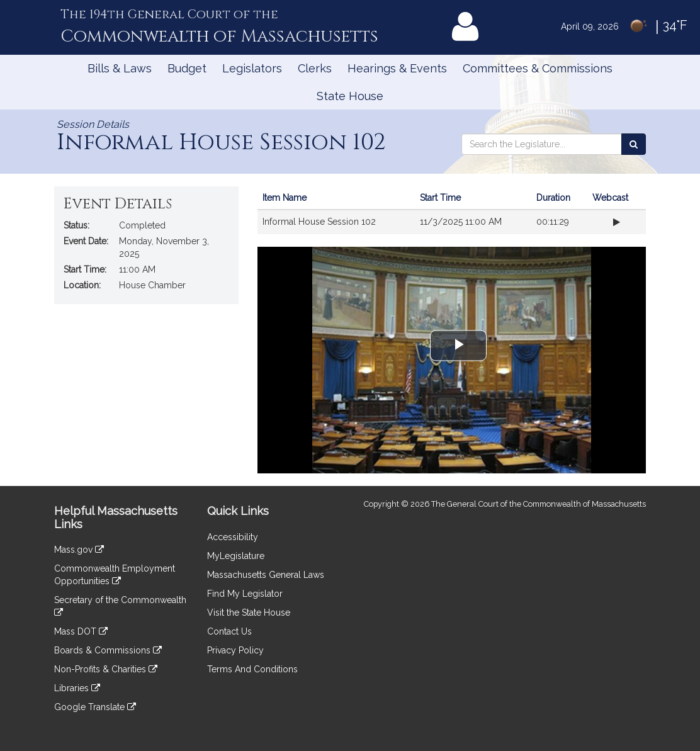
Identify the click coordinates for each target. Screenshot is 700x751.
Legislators (252, 68)
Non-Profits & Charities (106, 669)
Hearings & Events (397, 68)
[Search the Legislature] (634, 144)
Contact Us (229, 631)
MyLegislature (236, 556)
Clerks (315, 68)
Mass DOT (81, 631)
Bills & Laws (120, 68)
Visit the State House (249, 613)
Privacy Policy (235, 650)
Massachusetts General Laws (266, 575)
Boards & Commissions (108, 650)
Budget (187, 68)
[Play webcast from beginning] (617, 222)
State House (350, 96)
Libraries (77, 688)
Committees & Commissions (538, 68)
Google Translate (95, 707)
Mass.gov (79, 550)
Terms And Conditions (252, 669)
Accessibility (233, 537)
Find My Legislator (245, 594)
